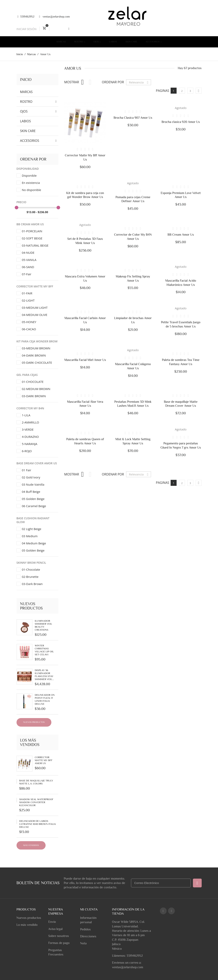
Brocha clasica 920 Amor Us (181, 122)
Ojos (96, 42)
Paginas (163, 91)
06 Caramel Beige (34, 506)
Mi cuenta (89, 909)
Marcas (61, 42)
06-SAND (28, 267)
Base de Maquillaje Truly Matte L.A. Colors (36, 782)
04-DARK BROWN (34, 355)
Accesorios (153, 42)
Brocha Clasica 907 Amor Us (133, 118)
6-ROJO (27, 451)
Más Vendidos (31, 845)
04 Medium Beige (34, 543)
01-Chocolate (31, 569)
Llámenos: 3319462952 (127, 956)
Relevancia (140, 82)
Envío (52, 922)
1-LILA (26, 415)
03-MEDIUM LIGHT (35, 308)
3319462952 (26, 17)
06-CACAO (29, 329)
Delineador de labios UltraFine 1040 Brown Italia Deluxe (38, 824)
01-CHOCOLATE (33, 382)
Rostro (79, 42)
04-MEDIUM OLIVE (35, 315)
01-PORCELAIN (32, 231)
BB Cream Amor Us (181, 235)
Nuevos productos (34, 722)
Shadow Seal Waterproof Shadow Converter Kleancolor (36, 802)
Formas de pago (59, 943)
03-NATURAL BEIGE (35, 245)
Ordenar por (113, 82)
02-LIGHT (28, 300)
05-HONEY (29, 322)
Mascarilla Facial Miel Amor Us (85, 360)
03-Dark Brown (32, 584)
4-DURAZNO (30, 437)
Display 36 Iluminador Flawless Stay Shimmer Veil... (44, 675)
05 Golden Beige (33, 499)
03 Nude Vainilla (33, 484)
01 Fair (27, 470)
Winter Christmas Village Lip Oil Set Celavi (44, 650)
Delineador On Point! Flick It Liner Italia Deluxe (45, 699)
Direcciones (88, 936)
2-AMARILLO (31, 422)
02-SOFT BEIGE (32, 238)
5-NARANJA (30, 444)
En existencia (31, 183)
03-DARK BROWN (34, 396)
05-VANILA (29, 260)
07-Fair (27, 274)
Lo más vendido (27, 925)
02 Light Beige (32, 529)
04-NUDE (28, 253)
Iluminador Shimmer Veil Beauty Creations (44, 625)
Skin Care (131, 42)
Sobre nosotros (58, 936)
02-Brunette (30, 577)
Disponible (29, 175)
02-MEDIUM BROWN (36, 389)
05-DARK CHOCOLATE (37, 363)
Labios (113, 42)
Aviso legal (55, 929)
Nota (83, 943)
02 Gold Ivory (31, 477)
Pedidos (85, 929)
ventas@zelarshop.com (54, 17)
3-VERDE (28, 429)
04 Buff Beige (31, 492)
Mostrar (72, 82)
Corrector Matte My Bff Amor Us (44, 760)
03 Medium (30, 536)
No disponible (32, 190)
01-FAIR (27, 293)
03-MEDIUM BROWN (36, 348)
